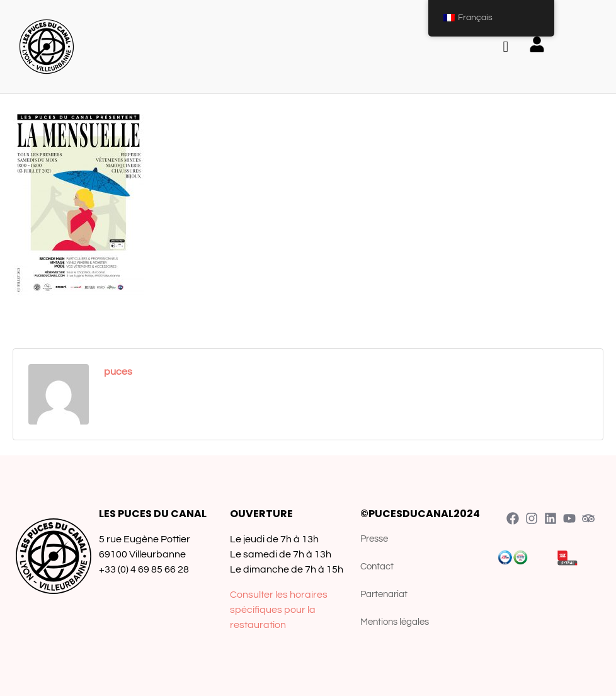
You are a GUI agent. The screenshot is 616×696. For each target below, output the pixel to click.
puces (118, 372)
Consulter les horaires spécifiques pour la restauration (279, 610)
